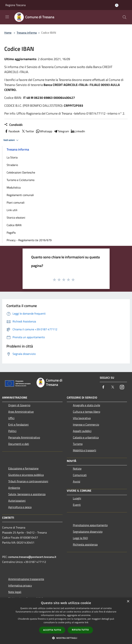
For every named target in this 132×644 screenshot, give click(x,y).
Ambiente (14, 488)
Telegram (61, 131)
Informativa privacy (20, 585)
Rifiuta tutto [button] (80, 630)
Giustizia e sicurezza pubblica (26, 475)
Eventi (77, 505)
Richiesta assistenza (85, 544)
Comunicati (80, 475)
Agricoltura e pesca (20, 507)
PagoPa (11, 233)
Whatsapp (44, 131)
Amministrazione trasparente (26, 579)
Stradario (12, 165)
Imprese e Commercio (86, 424)
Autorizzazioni (17, 501)
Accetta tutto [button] (52, 630)
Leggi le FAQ (80, 538)
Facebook (12, 131)
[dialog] (66, 621)
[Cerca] (124, 17)
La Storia (12, 157)
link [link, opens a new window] (87, 622)
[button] (66, 638)
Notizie (77, 469)
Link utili (12, 210)
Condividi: (14, 125)
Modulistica (14, 187)
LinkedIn (78, 131)
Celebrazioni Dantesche (21, 172)
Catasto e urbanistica (86, 437)
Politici (12, 431)
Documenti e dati (19, 444)
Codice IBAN (14, 225)
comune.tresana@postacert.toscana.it (32, 557)
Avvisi (77, 481)
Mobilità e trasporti (85, 450)
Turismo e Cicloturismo (21, 180)
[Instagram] (122, 387)
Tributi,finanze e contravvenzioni (28, 481)
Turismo (78, 444)
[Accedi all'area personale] (117, 5)
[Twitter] (113, 387)
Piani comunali (16, 202)
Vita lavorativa (82, 418)
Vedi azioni (11, 140)
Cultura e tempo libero (87, 412)
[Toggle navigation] (7, 17)
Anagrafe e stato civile (87, 405)
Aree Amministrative (21, 412)
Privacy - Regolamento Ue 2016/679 (29, 240)
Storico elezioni (16, 218)
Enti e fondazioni (18, 424)
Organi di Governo (19, 405)
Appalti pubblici (82, 431)
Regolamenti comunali (20, 195)
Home (8, 33)
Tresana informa (27, 33)
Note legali (15, 592)
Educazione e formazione (23, 468)
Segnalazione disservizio (88, 532)
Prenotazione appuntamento (90, 525)
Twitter (28, 131)
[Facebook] (103, 387)
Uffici (11, 418)
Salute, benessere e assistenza (27, 494)
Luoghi (77, 498)
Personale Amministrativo (24, 437)
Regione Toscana (15, 5)
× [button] (128, 601)
